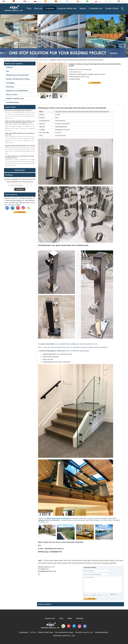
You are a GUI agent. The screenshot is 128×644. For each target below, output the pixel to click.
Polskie (99, 1)
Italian (81, 1)
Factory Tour (50, 618)
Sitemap (80, 618)
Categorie (11, 60)
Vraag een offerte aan (67, 8)
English (7, 1)
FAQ (61, 618)
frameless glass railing (80, 561)
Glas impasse (44, 60)
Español (49, 1)
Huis (5, 60)
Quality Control (112, 8)
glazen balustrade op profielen (58, 518)
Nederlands (123, 1)
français (28, 1)
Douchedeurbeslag (12, 102)
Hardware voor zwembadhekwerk (17, 91)
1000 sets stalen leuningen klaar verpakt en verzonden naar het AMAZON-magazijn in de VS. (20, 122)
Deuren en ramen (12, 95)
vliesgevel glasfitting (109, 563)
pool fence (68, 561)
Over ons (38, 8)
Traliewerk (9, 67)
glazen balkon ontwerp (107, 561)
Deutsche (17, 1)
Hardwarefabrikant (101, 632)
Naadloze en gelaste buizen (15, 98)
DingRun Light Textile (45, 632)
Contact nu (20, 212)
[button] (61, 56)
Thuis (29, 8)
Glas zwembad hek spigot (64, 632)
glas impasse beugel (61, 563)
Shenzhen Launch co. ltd (84, 632)
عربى (90, 1)
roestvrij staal (97, 563)
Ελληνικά (71, 1)
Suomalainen (111, 1)
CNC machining (73, 563)
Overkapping (10, 83)
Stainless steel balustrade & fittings (27, 60)
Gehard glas (10, 87)
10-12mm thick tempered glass (53, 561)
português (60, 1)
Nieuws (83, 8)
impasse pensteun (86, 563)
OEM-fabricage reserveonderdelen (17, 75)
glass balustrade (93, 561)
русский (38, 1)
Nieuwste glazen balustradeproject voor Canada (20, 145)
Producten (50, 8)
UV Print (33, 632)
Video (70, 618)
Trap (7, 71)
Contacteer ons (96, 8)
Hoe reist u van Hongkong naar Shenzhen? (18, 110)
